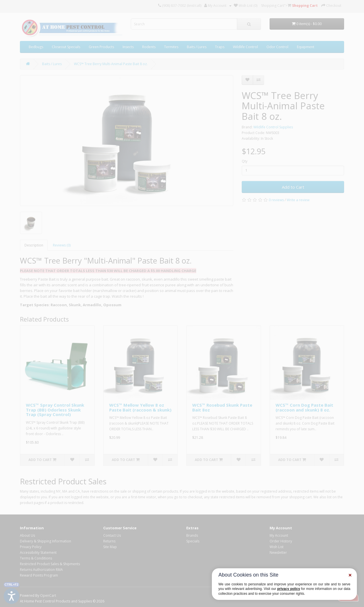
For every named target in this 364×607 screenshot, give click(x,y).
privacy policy (289, 589)
